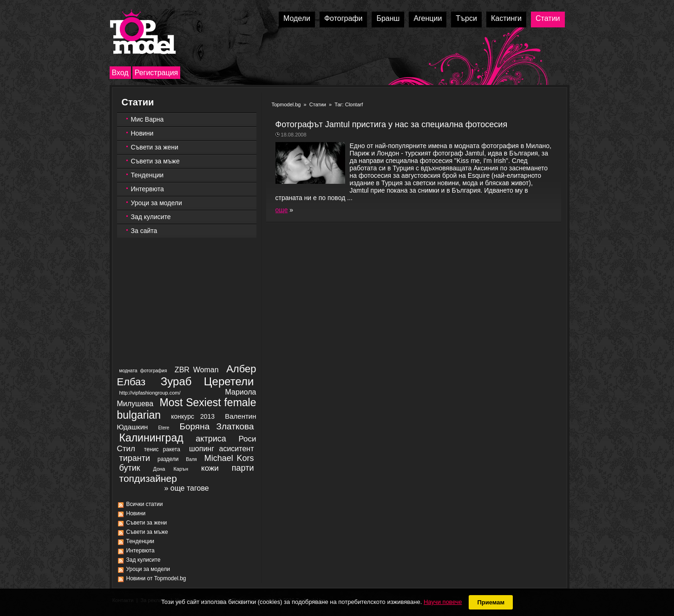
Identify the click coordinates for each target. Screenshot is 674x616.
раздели (168, 459)
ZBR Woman (197, 370)
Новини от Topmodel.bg (156, 578)
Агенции (428, 18)
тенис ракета (162, 449)
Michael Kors (229, 458)
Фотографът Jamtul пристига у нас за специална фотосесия (392, 124)
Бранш (388, 18)
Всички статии (145, 504)
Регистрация (157, 73)
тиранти (135, 458)
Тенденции (147, 175)
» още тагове (186, 488)
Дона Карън (171, 469)
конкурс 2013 (193, 416)
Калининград (151, 438)
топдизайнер (148, 478)
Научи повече (443, 602)
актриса (211, 439)
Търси (466, 18)
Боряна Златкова (216, 426)
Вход (120, 73)
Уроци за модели (157, 203)
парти (243, 468)
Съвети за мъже (155, 161)
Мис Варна (147, 119)
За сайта (144, 231)
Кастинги (506, 18)
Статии (548, 18)
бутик (130, 468)
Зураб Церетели (207, 381)
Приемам (491, 602)
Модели (297, 18)
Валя (191, 459)
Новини (142, 133)
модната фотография (143, 371)
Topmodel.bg (286, 104)
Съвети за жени (155, 147)
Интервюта (147, 189)
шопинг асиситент (222, 449)
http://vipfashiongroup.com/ (150, 393)
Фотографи (344, 18)
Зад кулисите (151, 217)
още (282, 210)
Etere (164, 428)
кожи (210, 468)
